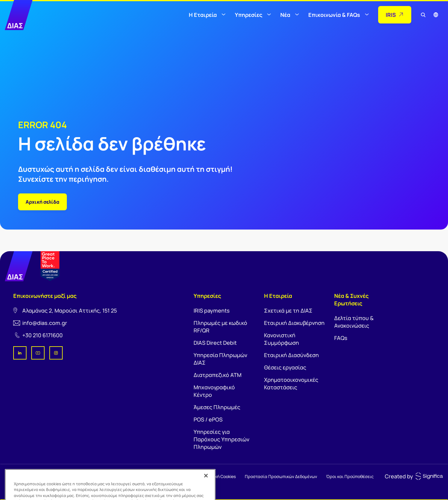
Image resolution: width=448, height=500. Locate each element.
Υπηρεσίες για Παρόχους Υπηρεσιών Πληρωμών (221, 439)
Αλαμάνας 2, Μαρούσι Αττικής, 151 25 (70, 310)
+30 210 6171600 (42, 335)
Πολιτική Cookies (219, 476)
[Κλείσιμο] (206, 482)
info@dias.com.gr (45, 323)
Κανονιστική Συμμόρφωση (282, 339)
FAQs (341, 338)
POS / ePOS (208, 419)
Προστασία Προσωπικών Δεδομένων (281, 476)
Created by (399, 476)
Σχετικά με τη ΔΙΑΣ (288, 310)
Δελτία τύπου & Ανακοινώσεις (354, 322)
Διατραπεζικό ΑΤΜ (218, 375)
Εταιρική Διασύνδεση (291, 355)
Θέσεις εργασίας (285, 367)
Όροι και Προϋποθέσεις (350, 476)
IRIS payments (212, 310)
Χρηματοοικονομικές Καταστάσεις (291, 383)
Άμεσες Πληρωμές (217, 407)
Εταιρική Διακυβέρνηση (294, 323)
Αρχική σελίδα (42, 202)
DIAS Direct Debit (215, 343)
